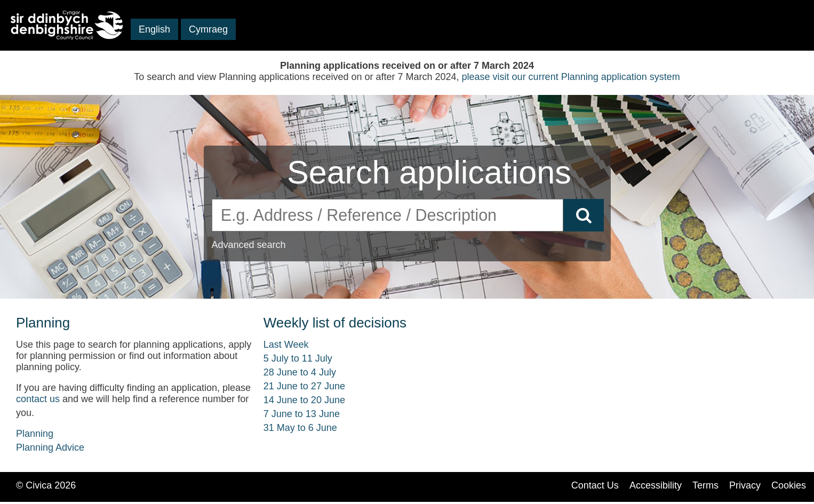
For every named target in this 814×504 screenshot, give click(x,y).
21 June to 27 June (304, 386)
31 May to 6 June (300, 428)
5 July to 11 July (298, 358)
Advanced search (249, 245)
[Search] (584, 215)
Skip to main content (53, 45)
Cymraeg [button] (208, 29)
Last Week (286, 345)
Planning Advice (50, 447)
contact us (38, 399)
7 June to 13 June (302, 414)
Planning (35, 434)
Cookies (789, 485)
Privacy (745, 485)
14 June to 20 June (304, 400)
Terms (705, 485)
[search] (388, 215)
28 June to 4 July (300, 372)
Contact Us (595, 485)
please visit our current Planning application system (571, 77)
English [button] (154, 29)
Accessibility (656, 485)
